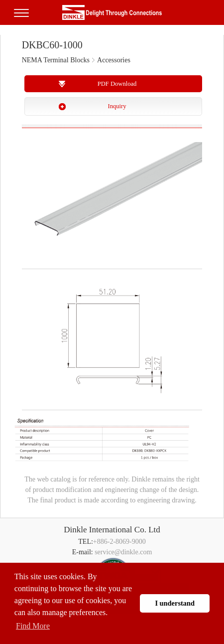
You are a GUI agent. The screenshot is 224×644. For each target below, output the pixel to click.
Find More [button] (33, 626)
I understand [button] (175, 603)
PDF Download (117, 84)
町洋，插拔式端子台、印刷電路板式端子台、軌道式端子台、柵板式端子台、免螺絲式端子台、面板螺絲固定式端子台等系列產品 (112, 12)
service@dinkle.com (123, 552)
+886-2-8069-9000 (119, 542)
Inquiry (117, 106)
